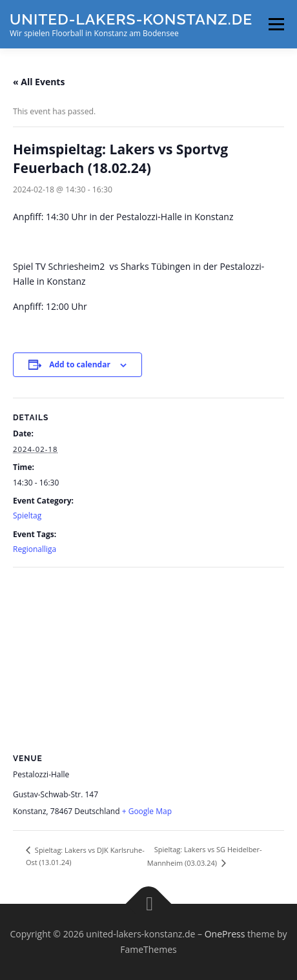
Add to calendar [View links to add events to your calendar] (80, 364)
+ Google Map (147, 811)
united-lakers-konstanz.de (131, 19)
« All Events (39, 82)
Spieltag (27, 516)
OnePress (225, 934)
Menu (275, 24)
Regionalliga (35, 549)
